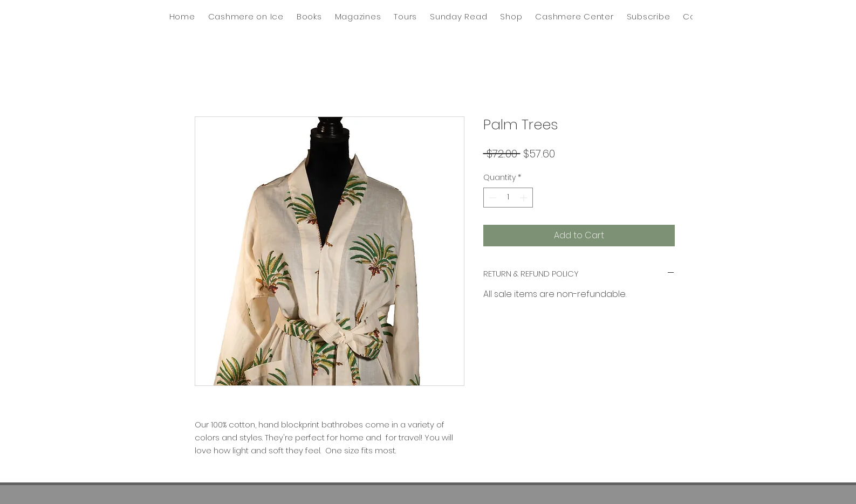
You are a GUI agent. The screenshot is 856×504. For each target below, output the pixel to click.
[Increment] (525, 198)
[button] (458, 16)
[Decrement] (492, 198)
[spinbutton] (508, 198)
